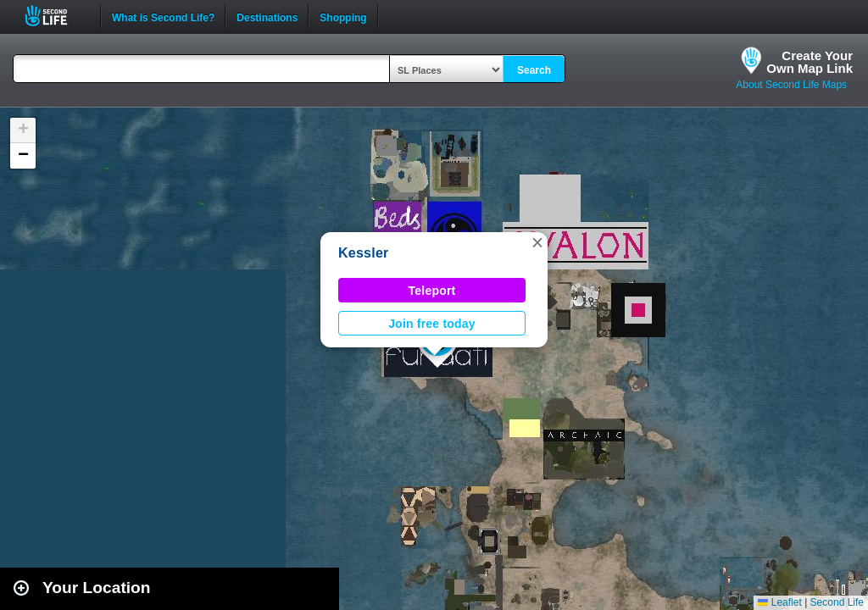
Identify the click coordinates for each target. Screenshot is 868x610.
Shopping (343, 16)
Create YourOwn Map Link (810, 62)
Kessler (364, 253)
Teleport (432, 291)
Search (534, 70)
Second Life (56, 16)
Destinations (267, 16)
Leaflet (779, 602)
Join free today (432, 324)
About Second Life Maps (791, 85)
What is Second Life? (163, 16)
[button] (537, 242)
